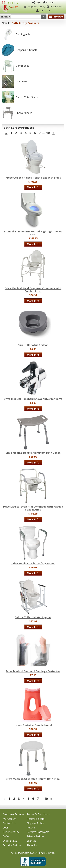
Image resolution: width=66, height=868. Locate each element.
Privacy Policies (35, 836)
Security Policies (12, 845)
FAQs (6, 836)
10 (48, 133)
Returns (31, 828)
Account (50, 3)
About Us (32, 845)
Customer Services (13, 814)
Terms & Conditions (38, 814)
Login (38, 3)
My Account (10, 819)
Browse (58, 17)
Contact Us (45, 11)
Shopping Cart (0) (36, 7)
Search (5, 17)
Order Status (56, 7)
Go (43, 17)
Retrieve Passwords (38, 832)
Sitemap (31, 841)
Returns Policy (11, 832)
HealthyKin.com (36, 819)
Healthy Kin (10, 7)
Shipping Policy (35, 823)
